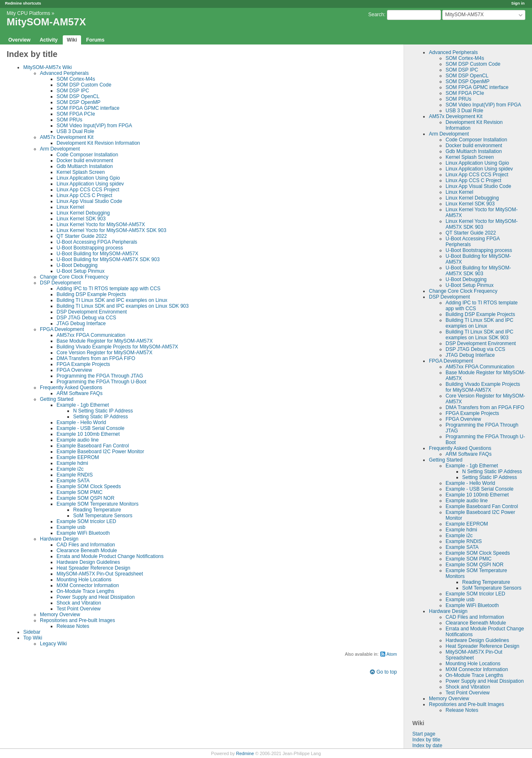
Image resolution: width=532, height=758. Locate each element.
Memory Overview (449, 699)
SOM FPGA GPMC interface (477, 87)
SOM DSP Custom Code (473, 64)
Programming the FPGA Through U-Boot (101, 382)
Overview (19, 40)
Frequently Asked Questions (460, 448)
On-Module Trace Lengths (474, 675)
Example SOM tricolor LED (475, 594)
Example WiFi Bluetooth (472, 605)
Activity (48, 40)
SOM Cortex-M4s (465, 58)
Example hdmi (461, 530)
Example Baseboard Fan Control (482, 506)
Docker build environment (474, 146)
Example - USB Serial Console (479, 489)
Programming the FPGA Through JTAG (100, 376)
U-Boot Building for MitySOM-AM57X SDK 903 (478, 271)
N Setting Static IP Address (492, 472)
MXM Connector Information (477, 669)
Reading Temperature (486, 582)
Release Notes (462, 710)
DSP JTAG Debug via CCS (475, 349)
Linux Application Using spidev (479, 169)
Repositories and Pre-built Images (467, 704)
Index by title (426, 740)
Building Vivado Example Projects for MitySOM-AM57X (483, 387)
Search (376, 15)
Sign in (518, 3)
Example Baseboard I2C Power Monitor (100, 452)
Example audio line (467, 501)
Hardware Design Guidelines (477, 640)
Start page (424, 734)
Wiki (72, 40)
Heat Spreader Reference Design (482, 646)
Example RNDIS (464, 541)
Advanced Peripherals (453, 52)
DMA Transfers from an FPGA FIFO (485, 407)
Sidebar (32, 632)
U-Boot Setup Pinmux (469, 285)
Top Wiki (33, 638)
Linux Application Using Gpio (477, 163)
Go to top (387, 672)
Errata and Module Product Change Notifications (110, 556)
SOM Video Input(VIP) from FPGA (483, 105)
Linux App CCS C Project (473, 180)
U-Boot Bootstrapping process (479, 250)
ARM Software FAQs (469, 454)
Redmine (245, 753)
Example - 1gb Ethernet (472, 466)
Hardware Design (448, 611)
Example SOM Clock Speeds (478, 553)
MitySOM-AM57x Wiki (48, 67)
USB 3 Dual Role (464, 111)
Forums (95, 40)
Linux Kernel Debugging (472, 198)
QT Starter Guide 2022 (471, 233)
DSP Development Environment (481, 343)
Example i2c (459, 536)
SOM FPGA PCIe (465, 93)
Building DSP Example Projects (480, 314)
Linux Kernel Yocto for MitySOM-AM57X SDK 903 (482, 224)
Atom (392, 654)
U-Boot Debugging (466, 279)
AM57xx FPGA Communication (480, 367)
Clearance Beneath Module (476, 623)
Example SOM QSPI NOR (474, 565)
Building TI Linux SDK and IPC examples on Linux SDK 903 (479, 335)
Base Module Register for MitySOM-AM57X (105, 341)
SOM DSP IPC (462, 70)
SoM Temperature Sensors (492, 588)
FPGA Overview (463, 419)
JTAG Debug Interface (470, 355)
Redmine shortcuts (23, 3)
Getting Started (446, 460)
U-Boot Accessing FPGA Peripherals (97, 242)
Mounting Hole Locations (473, 664)
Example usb (460, 600)
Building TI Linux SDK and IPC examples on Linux (479, 323)
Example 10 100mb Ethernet (477, 495)
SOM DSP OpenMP (468, 81)
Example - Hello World (470, 483)
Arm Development (449, 134)
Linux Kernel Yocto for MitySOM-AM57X (101, 225)
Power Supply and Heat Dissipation (485, 681)
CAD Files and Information (475, 617)
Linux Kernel (459, 192)
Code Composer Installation (476, 140)
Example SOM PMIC (469, 559)
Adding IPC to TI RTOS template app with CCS (108, 289)
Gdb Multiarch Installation (474, 151)
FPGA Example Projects (472, 413)
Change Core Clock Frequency (463, 291)
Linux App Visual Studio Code (478, 186)
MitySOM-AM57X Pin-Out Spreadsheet (100, 574)
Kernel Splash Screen (470, 157)
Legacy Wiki (53, 644)
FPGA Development (451, 361)
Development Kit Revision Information (98, 143)
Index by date (427, 746)
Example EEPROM (467, 524)
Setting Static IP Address (490, 477)
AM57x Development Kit (456, 116)
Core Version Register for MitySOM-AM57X (105, 353)
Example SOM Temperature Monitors (97, 504)
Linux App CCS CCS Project (477, 175)
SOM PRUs (458, 99)
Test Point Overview (468, 693)
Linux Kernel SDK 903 (470, 204)
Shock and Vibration (468, 687)
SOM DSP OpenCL (467, 76)
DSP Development (449, 297)
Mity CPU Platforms (28, 13)
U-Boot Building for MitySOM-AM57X (97, 254)
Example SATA (462, 547)
